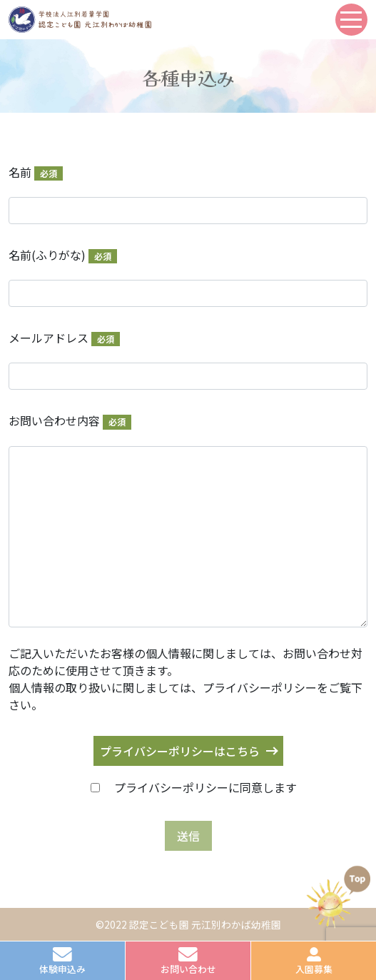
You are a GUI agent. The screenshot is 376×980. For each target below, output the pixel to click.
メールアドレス (64, 338)
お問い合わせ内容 (70, 420)
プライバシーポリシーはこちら (180, 751)
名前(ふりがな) (63, 255)
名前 (36, 172)
